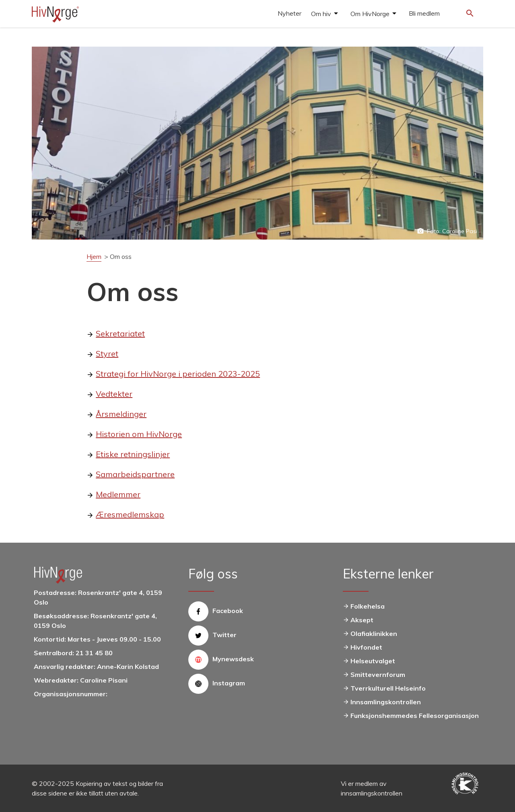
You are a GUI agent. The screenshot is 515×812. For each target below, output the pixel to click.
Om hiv (321, 14)
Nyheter (289, 13)
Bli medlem (424, 13)
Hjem (94, 256)
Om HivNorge (370, 14)
